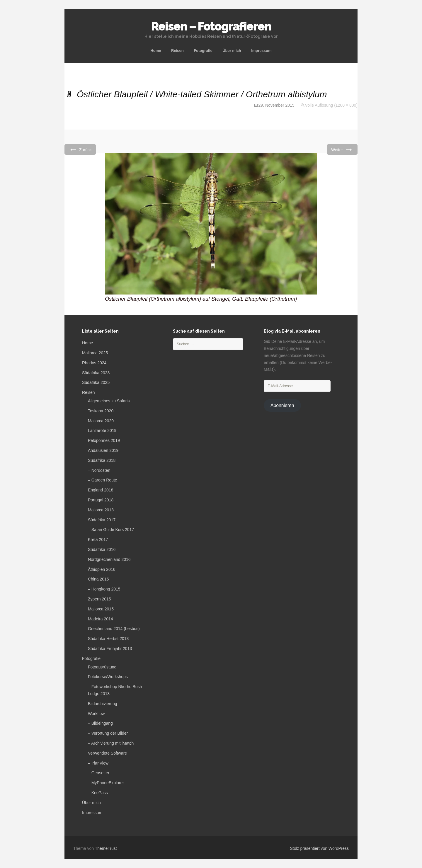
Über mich (232, 51)
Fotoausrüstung (102, 667)
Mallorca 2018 (101, 510)
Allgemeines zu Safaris (109, 401)
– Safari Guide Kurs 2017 (111, 530)
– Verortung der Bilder (108, 733)
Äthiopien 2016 (102, 569)
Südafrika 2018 (102, 460)
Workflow (96, 714)
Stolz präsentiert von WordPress (320, 848)
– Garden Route (103, 480)
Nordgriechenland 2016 (109, 559)
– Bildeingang (100, 723)
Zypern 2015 (99, 599)
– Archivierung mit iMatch (111, 743)
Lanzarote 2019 (102, 430)
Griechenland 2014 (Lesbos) (114, 629)
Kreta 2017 (98, 539)
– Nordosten (99, 470)
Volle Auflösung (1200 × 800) (331, 105)
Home (156, 51)
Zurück (80, 149)
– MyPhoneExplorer (106, 783)
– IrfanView (98, 763)
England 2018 (101, 490)
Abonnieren (282, 405)
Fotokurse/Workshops (108, 677)
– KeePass (98, 793)
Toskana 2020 (101, 411)
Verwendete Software (107, 753)
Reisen (177, 51)
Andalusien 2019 (103, 450)
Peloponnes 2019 (104, 440)
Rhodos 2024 (94, 363)
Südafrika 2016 (102, 549)
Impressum (261, 51)
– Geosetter (99, 773)
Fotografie (203, 51)
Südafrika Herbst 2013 (108, 639)
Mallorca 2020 (101, 421)
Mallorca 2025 (95, 353)
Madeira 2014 (101, 619)
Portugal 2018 (101, 500)
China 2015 (98, 579)
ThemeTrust (106, 848)
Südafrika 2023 (96, 373)
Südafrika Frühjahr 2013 (110, 649)
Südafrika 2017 (102, 520)
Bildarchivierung (103, 704)
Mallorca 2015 (101, 609)
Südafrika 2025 (96, 382)
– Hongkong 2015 (104, 589)
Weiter (342, 149)
